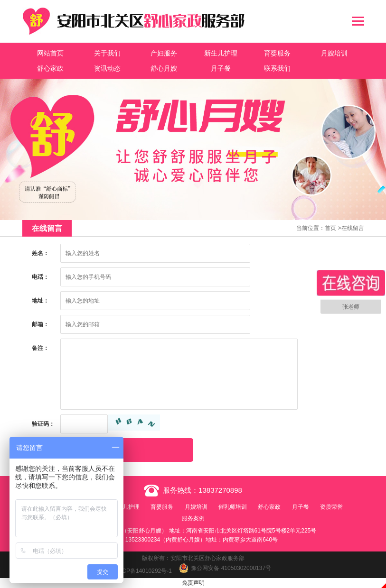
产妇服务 (164, 53)
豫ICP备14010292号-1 (143, 571)
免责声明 (193, 583)
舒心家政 (50, 68)
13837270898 (220, 490)
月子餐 (221, 68)
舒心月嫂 (164, 68)
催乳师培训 (233, 507)
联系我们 (277, 68)
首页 (330, 228)
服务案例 (193, 518)
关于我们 (107, 53)
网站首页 (50, 53)
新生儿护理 (221, 53)
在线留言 (353, 228)
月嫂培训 (334, 53)
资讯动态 (107, 68)
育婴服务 (277, 53)
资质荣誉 (331, 507)
